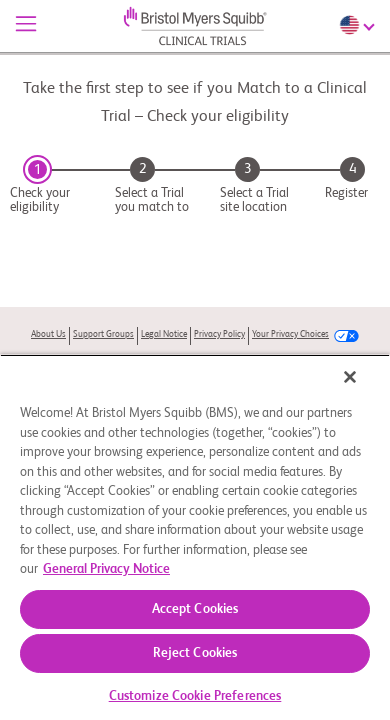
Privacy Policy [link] (219, 334)
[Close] (350, 377)
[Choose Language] (359, 25)
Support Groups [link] (103, 334)
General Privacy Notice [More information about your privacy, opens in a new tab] (106, 569)
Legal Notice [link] (164, 334)
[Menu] (26, 26)
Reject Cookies (195, 653)
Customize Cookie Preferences (195, 696)
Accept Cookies (195, 609)
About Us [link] (48, 334)
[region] (195, 537)
